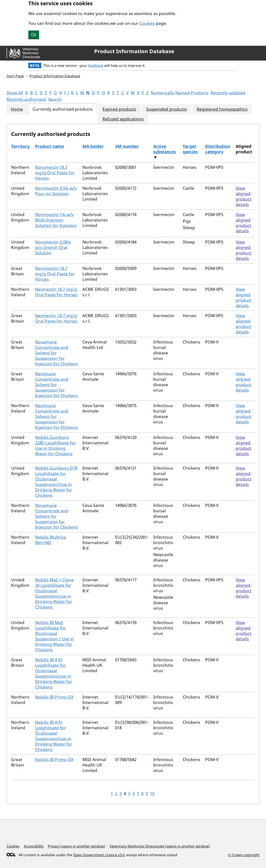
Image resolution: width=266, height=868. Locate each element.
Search (55, 99)
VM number (127, 146)
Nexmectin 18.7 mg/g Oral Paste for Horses (56, 292)
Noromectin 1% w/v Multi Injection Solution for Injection (56, 220)
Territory (20, 146)
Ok (34, 35)
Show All (15, 93)
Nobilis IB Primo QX (54, 697)
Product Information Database (134, 51)
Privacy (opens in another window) (77, 846)
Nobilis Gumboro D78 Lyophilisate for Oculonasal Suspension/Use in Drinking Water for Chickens (56, 482)
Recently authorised (26, 99)
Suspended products (166, 109)
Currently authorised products (63, 109)
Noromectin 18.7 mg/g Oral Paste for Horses (55, 173)
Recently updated (228, 93)
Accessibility (34, 846)
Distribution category (218, 149)
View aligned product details (244, 196)
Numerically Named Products (180, 93)
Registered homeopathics (222, 109)
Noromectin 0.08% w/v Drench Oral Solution (53, 247)
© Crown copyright (244, 855)
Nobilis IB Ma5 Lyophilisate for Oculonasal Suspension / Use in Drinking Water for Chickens (55, 636)
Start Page (15, 76)
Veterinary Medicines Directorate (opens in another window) (160, 846)
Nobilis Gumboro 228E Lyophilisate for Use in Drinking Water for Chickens (55, 446)
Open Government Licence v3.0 (99, 855)
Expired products (119, 109)
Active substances (165, 149)
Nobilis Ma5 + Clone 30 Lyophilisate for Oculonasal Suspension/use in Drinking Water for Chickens (54, 593)
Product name (50, 146)
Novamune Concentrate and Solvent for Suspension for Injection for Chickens (56, 353)
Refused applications (123, 119)
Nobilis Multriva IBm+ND (51, 540)
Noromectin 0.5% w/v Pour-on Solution (56, 191)
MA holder (93, 146)
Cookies (147, 23)
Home (17, 109)
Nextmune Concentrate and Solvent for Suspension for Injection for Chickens (56, 385)
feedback (96, 66)
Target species (190, 149)
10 (152, 794)
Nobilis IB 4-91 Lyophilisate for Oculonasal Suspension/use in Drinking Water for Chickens (54, 673)
